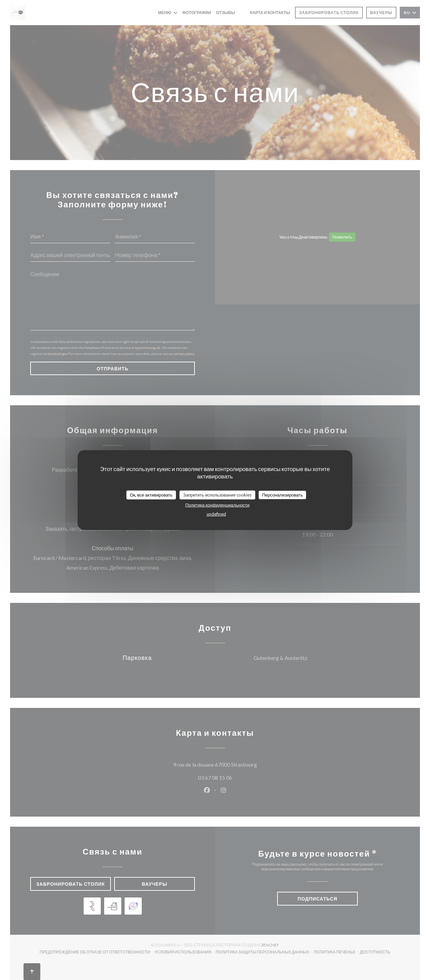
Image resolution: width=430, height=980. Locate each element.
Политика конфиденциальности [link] (217, 505)
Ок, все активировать (151, 495)
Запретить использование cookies (217, 495)
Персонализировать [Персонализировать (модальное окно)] (282, 495)
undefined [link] (216, 514)
